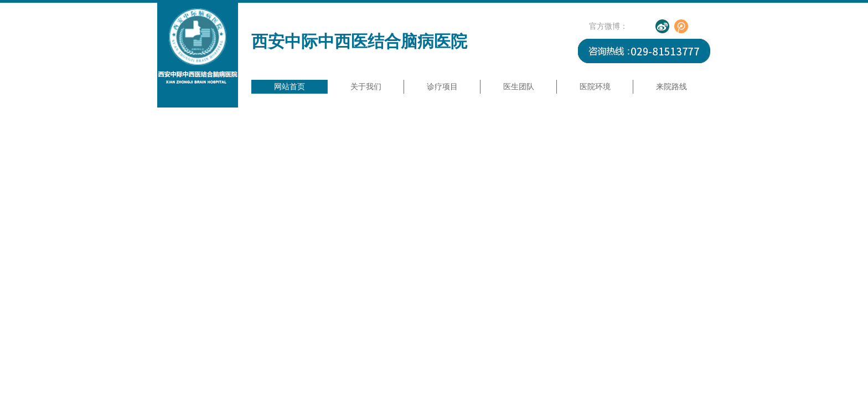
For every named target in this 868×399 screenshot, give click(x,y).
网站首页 (290, 87)
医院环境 (595, 87)
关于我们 (366, 87)
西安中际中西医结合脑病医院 (359, 41)
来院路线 (671, 87)
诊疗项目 (442, 87)
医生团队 (519, 87)
